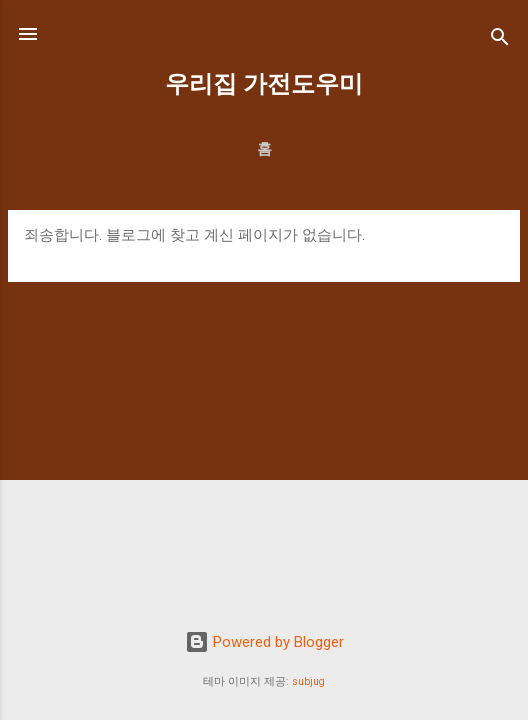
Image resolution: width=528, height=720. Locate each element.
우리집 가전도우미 (264, 84)
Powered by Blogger (264, 642)
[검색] (500, 40)
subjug (308, 681)
